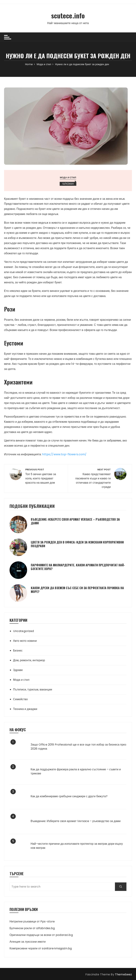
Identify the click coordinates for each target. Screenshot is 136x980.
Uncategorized (24, 631)
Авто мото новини (25, 641)
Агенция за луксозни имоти (28, 941)
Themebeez (123, 974)
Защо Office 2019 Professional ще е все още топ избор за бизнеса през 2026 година (78, 747)
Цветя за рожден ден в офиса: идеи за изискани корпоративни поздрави (69, 544)
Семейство (20, 699)
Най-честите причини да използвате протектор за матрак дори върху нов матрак (77, 846)
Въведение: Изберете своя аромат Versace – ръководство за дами (78, 521)
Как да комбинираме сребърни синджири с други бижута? (69, 796)
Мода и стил (68, 177)
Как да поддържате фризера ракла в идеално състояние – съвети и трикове (76, 771)
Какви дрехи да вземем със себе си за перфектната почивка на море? (78, 590)
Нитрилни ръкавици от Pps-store (32, 921)
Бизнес (18, 650)
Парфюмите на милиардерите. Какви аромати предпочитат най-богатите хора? (77, 567)
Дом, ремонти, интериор (29, 660)
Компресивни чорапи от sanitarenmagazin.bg (41, 948)
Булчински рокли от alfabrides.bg (32, 928)
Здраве (18, 670)
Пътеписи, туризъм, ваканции (33, 689)
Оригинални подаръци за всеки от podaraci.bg (41, 935)
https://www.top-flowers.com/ (64, 454)
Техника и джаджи (25, 709)
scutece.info (68, 15)
